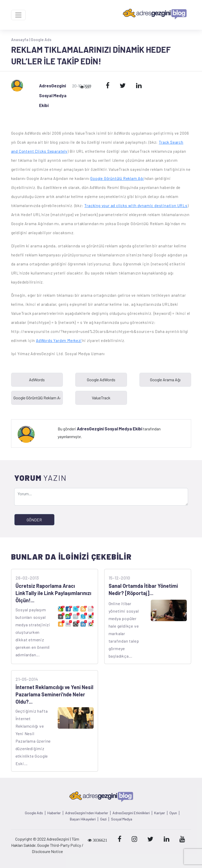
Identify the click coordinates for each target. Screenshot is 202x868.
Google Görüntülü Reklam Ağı (117, 178)
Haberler (54, 813)
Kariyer (160, 813)
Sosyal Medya (122, 819)
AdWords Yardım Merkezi (59, 340)
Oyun (173, 813)
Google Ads (41, 40)
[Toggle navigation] (18, 15)
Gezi (103, 819)
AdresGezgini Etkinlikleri (131, 813)
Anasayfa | (21, 40)
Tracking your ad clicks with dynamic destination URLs (136, 205)
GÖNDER (34, 520)
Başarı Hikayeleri (83, 819)
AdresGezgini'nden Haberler (87, 813)
